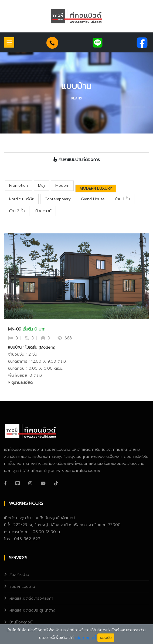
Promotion (18, 186)
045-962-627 (27, 539)
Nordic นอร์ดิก (22, 199)
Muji (42, 186)
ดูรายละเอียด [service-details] (20, 383)
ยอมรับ (106, 638)
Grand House (93, 199)
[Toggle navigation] (9, 42)
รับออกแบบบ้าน (22, 586)
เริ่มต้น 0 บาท (34, 329)
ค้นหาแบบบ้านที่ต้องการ (76, 160)
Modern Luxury (96, 188)
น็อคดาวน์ (43, 211)
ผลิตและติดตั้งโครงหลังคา (31, 598)
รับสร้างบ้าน (19, 575)
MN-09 (15, 329)
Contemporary (58, 199)
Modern (62, 186)
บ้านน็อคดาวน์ (21, 622)
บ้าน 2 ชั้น (17, 211)
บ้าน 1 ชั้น (123, 199)
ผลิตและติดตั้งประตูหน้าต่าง (32, 610)
